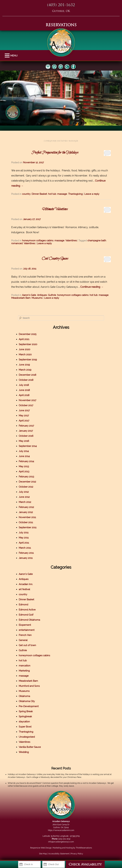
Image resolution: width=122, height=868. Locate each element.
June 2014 (24, 456)
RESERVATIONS (61, 25)
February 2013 (26, 477)
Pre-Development (29, 706)
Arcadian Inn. (26, 584)
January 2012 (26, 512)
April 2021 (24, 339)
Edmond (23, 605)
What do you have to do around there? (25, 783)
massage (62, 194)
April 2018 (24, 395)
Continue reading (92, 287)
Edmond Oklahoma (29, 620)
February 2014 (26, 461)
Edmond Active (27, 610)
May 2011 (24, 538)
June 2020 (24, 349)
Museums (37, 298)
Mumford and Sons (29, 686)
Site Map (43, 854)
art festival (24, 589)
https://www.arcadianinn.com (61, 830)
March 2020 (25, 355)
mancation (25, 666)
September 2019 (28, 360)
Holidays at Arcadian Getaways (22, 774)
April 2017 (24, 421)
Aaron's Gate (29, 295)
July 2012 (24, 492)
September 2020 (28, 344)
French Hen (25, 635)
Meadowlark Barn (21, 298)
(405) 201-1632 (61, 5)
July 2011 (24, 533)
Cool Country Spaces (55, 259)
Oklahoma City (27, 701)
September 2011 (28, 527)
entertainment (27, 630)
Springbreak (25, 716)
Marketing (24, 671)
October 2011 (26, 522)
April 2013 (24, 472)
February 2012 (26, 507)
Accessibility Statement (59, 854)
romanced (17, 243)
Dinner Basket (39, 194)
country (26, 194)
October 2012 (26, 487)
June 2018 (24, 390)
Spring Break (26, 711)
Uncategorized (27, 737)
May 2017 (24, 416)
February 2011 (26, 553)
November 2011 (27, 517)
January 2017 (26, 431)
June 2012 (24, 497)
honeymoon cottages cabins (38, 241)
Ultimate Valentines (55, 209)
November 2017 (27, 400)
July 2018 (24, 385)
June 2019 (24, 365)
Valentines (71, 241)
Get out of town (27, 645)
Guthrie (52, 295)
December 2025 (28, 334)
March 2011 (25, 548)
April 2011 (24, 543)
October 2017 (26, 405)
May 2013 (24, 466)
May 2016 (24, 441)
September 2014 (28, 446)
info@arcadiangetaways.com (61, 842)
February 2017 (26, 426)
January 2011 (26, 558)
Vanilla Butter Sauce (30, 747)
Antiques (42, 295)
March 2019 (25, 370)
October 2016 (26, 436)
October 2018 (26, 380)
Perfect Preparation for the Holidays (55, 153)
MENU (8, 56)
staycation (24, 722)
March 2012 (25, 502)
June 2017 (24, 410)
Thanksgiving (75, 194)
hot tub (52, 194)
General (23, 640)
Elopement (25, 625)
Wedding (24, 752)
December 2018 (27, 375)
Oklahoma (24, 696)
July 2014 (24, 451)
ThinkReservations (84, 848)
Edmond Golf (26, 615)
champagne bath (97, 241)
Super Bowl (25, 727)
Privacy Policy (77, 854)
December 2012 (27, 482)
